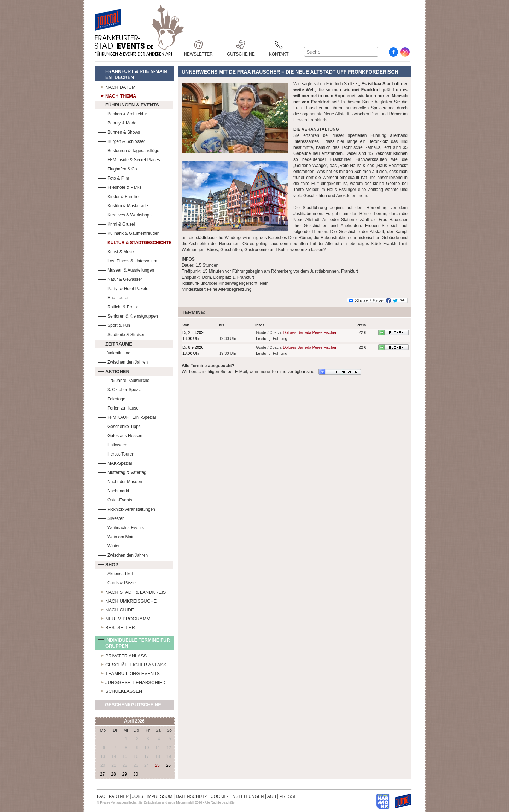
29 (124, 774)
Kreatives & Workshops (125, 214)
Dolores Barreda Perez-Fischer (310, 332)
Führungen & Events (128, 104)
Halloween (112, 444)
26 (168, 765)
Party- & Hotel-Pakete (123, 288)
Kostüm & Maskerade (123, 205)
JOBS (138, 796)
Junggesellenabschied (132, 681)
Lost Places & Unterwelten (127, 260)
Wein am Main (116, 536)
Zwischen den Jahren (123, 361)
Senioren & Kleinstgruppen (128, 315)
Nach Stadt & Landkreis (132, 591)
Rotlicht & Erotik (118, 306)
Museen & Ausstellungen (126, 269)
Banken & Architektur (122, 113)
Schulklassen (120, 690)
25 (157, 765)
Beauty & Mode (117, 122)
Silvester (111, 518)
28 (113, 774)
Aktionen (113, 371)
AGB (272, 796)
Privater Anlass (122, 655)
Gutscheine (241, 45)
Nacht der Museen (120, 481)
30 (136, 774)
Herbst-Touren (116, 453)
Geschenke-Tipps (119, 426)
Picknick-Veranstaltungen (126, 508)
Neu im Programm (124, 618)
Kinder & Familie (118, 196)
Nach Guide (116, 609)
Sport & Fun (114, 324)
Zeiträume (115, 343)
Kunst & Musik (116, 251)
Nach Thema (117, 95)
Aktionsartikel (115, 573)
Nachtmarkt (113, 490)
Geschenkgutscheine (129, 706)
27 (102, 774)
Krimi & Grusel (116, 223)
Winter (109, 545)
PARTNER (119, 796)
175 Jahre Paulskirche (124, 380)
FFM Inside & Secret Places (129, 159)
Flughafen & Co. (118, 168)
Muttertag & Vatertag (122, 472)
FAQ (101, 796)
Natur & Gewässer (120, 279)
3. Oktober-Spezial (120, 389)
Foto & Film (113, 177)
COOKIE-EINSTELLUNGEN (237, 796)
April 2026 (134, 721)
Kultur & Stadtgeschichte (135, 242)
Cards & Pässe (117, 582)
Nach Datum (117, 86)
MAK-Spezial (115, 462)
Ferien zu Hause (118, 407)
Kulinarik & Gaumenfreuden (128, 233)
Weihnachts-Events (121, 527)
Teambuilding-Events (129, 673)
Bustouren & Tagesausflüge (128, 150)
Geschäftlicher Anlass (132, 664)
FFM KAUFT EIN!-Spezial (127, 416)
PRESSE (288, 796)
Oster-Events (115, 499)
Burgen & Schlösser (121, 141)
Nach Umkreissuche (127, 600)
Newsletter (198, 45)
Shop (108, 564)
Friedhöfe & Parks (119, 187)
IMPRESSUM (160, 796)
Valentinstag (114, 352)
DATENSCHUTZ (192, 796)
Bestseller (116, 627)
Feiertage (112, 398)
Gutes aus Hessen (120, 435)
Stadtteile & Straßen (121, 334)
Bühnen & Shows (119, 131)
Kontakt (279, 45)
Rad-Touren (114, 297)
